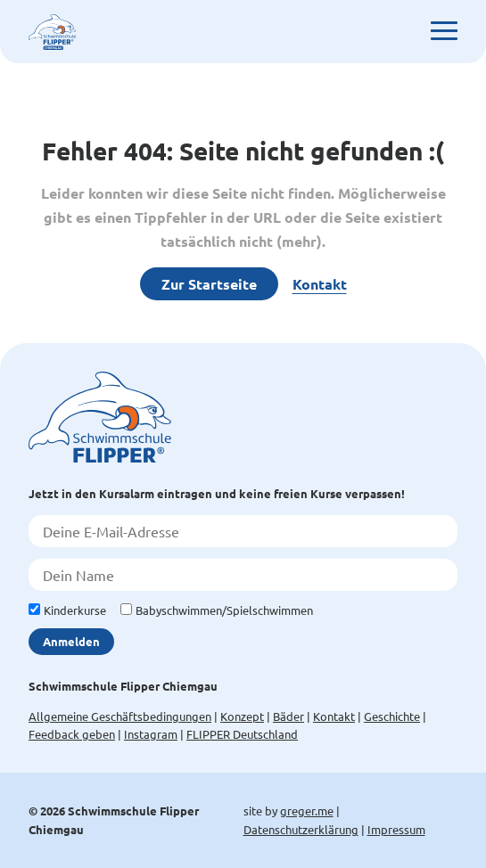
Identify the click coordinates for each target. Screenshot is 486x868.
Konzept (242, 716)
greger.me (307, 811)
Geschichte (392, 716)
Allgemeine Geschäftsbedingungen (120, 716)
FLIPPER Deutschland (242, 734)
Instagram (151, 734)
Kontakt (320, 284)
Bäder (288, 716)
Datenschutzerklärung (301, 829)
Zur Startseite (209, 284)
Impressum (396, 829)
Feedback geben (72, 734)
